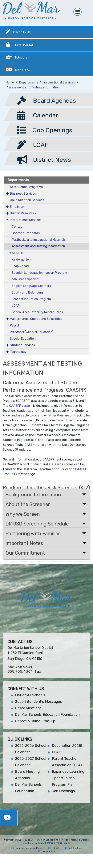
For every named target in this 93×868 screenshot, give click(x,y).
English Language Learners (31, 286)
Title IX (54, 848)
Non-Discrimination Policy (27, 848)
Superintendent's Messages (38, 702)
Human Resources (23, 213)
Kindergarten (21, 260)
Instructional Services (59, 82)
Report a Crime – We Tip (35, 721)
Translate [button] (22, 70)
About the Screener (28, 504)
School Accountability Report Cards (37, 312)
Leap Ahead (20, 266)
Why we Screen (23, 514)
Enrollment (18, 207)
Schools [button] (21, 58)
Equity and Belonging (27, 292)
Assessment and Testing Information (33, 87)
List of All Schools (30, 695)
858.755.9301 (20, 667)
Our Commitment (25, 553)
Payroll (15, 325)
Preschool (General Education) (32, 332)
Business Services (23, 194)
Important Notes (24, 543)
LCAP (16, 306)
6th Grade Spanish (25, 279)
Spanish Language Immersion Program (39, 273)
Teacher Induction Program (31, 299)
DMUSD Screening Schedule (37, 524)
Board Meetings (28, 708)
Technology (18, 352)
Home (10, 82)
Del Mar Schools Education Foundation (47, 714)
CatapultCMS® (45, 843)
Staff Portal (23, 45)
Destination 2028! (67, 746)
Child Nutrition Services (27, 200)
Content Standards (26, 233)
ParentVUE (22, 32)
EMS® (59, 843)
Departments (29, 82)
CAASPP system (21, 406)
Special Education (23, 339)
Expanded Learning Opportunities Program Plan (68, 778)
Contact (18, 227)
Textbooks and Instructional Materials (39, 240)
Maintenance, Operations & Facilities (36, 319)
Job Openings (63, 791)
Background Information (33, 495)
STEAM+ (18, 253)
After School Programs (26, 187)
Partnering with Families (33, 533)
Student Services (22, 345)
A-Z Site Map (47, 852)
